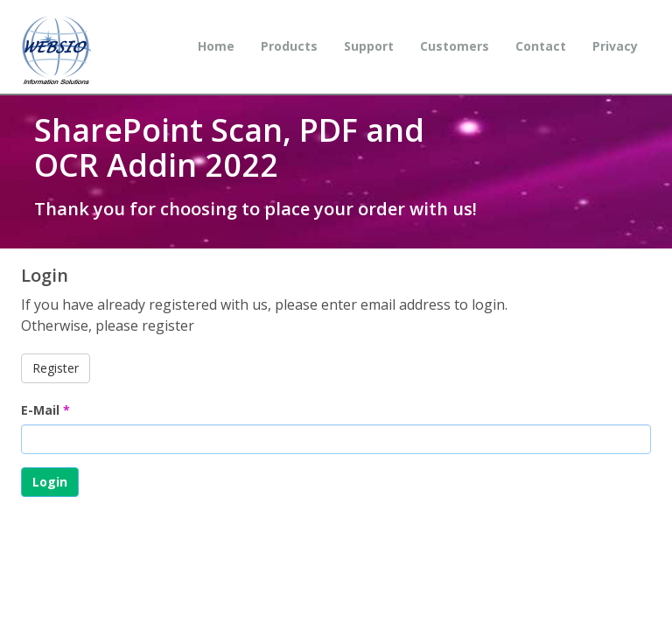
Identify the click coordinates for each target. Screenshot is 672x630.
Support (369, 46)
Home (216, 46)
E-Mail (45, 410)
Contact (541, 46)
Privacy (615, 46)
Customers (455, 46)
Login (50, 482)
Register (56, 368)
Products (289, 46)
